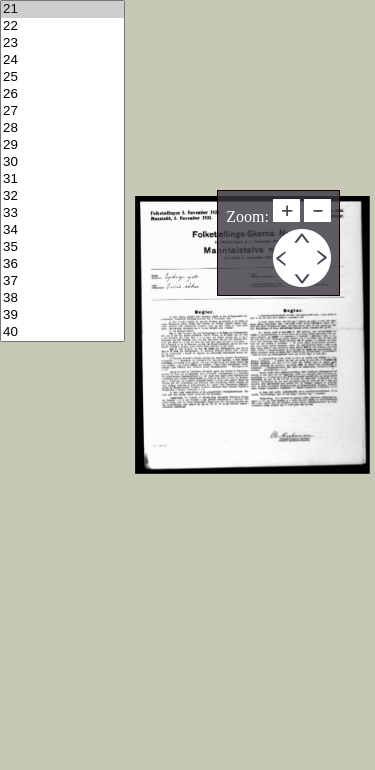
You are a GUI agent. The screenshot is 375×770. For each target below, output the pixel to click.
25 (62, 77)
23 (62, 43)
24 (62, 60)
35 (62, 247)
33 (62, 213)
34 (62, 230)
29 (62, 145)
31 (62, 179)
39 (62, 315)
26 (62, 94)
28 (62, 128)
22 (62, 26)
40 (62, 332)
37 (62, 281)
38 (62, 298)
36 (62, 264)
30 (62, 162)
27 (62, 111)
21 (62, 9)
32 (62, 196)
